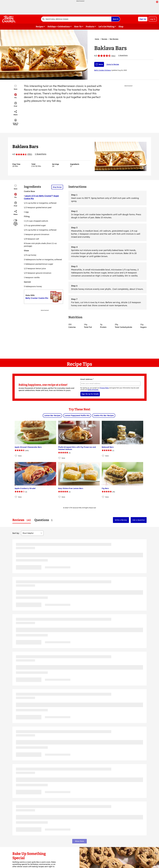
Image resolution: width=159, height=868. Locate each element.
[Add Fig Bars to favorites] (103, 497)
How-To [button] (78, 27)
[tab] (22, 520)
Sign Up (143, 19)
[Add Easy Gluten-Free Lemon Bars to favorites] (60, 497)
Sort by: (16, 533)
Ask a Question (139, 520)
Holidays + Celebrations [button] (59, 27)
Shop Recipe (57, 187)
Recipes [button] (40, 27)
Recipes (104, 39)
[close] (157, 2)
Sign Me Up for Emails (90, 394)
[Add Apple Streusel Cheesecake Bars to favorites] (16, 456)
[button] (16, 96)
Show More (79, 841)
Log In (153, 19)
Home (97, 39)
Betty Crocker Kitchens (103, 70)
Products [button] (90, 27)
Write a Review (121, 520)
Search (116, 19)
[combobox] (76, 19)
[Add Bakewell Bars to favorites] (103, 456)
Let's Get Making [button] (106, 27)
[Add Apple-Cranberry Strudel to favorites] (16, 497)
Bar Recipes (114, 39)
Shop (121, 27)
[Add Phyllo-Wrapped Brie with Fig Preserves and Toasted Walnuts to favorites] (60, 458)
